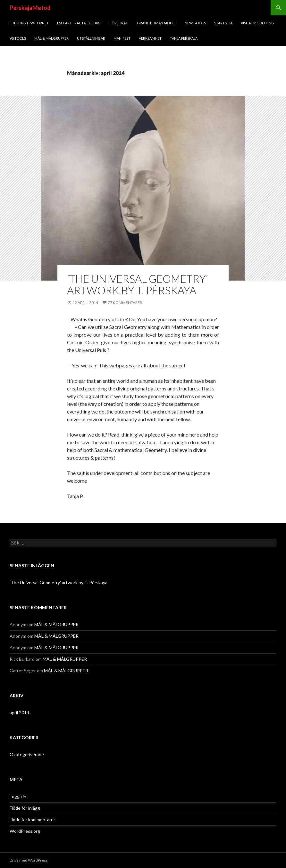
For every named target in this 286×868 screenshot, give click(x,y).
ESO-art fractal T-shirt (79, 23)
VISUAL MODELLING (257, 23)
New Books (195, 23)
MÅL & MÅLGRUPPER (51, 38)
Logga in (18, 796)
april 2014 (19, 712)
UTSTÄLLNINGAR (91, 38)
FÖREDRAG (119, 23)
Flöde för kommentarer (32, 819)
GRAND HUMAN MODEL (157, 23)
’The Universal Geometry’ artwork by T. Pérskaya (137, 284)
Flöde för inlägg (25, 808)
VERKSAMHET (150, 38)
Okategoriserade (27, 754)
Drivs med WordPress (29, 860)
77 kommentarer (125, 303)
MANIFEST (122, 38)
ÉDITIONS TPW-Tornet (29, 23)
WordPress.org (25, 831)
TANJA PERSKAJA (184, 38)
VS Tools (18, 38)
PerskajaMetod (30, 8)
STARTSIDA (223, 23)
